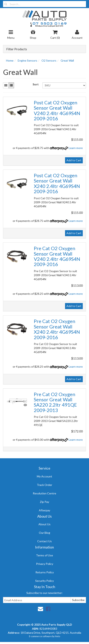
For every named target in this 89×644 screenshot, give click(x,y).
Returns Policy (45, 572)
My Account (44, 476)
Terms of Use (44, 555)
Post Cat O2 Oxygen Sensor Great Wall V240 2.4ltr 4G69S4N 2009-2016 (57, 110)
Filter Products (17, 49)
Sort (36, 84)
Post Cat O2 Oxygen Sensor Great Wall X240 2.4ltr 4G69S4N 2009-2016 (57, 183)
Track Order (44, 485)
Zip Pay (44, 502)
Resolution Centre (44, 493)
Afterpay (44, 510)
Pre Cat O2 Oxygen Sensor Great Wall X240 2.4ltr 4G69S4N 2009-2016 (57, 329)
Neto (57, 636)
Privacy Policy (45, 564)
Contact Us (44, 541)
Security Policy (44, 581)
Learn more (76, 148)
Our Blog (44, 533)
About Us (44, 524)
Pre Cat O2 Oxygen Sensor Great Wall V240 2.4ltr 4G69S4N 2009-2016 (57, 256)
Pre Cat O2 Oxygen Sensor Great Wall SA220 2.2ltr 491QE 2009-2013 (55, 402)
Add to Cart (74, 160)
